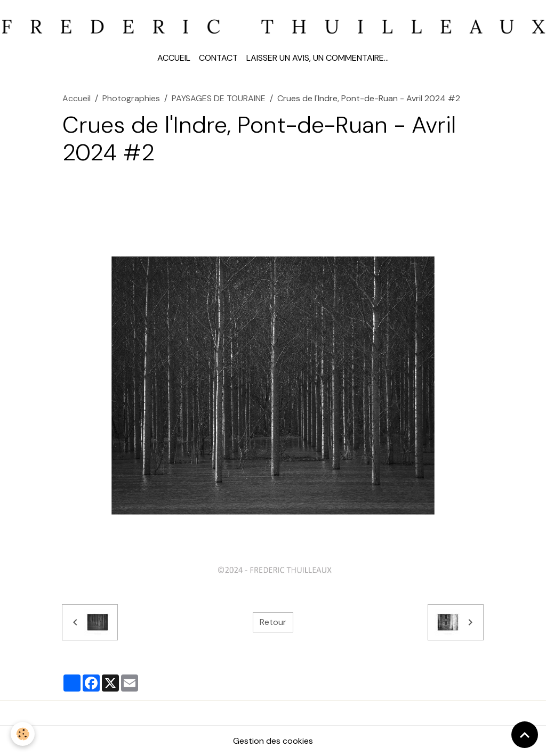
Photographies (131, 98)
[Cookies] (23, 734)
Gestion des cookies (273, 741)
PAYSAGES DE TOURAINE (219, 98)
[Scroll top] (525, 735)
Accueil (174, 58)
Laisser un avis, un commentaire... (318, 58)
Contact (218, 58)
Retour (273, 622)
